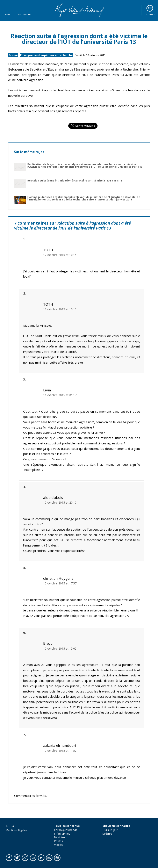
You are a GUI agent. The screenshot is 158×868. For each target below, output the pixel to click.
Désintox (60, 837)
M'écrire (107, 834)
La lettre (150, 14)
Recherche (25, 14)
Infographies (62, 834)
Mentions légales (16, 830)
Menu (8, 14)
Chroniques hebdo (66, 830)
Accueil (10, 826)
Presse (13, 55)
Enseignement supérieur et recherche (46, 55)
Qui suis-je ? (110, 830)
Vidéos (58, 845)
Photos (59, 841)
